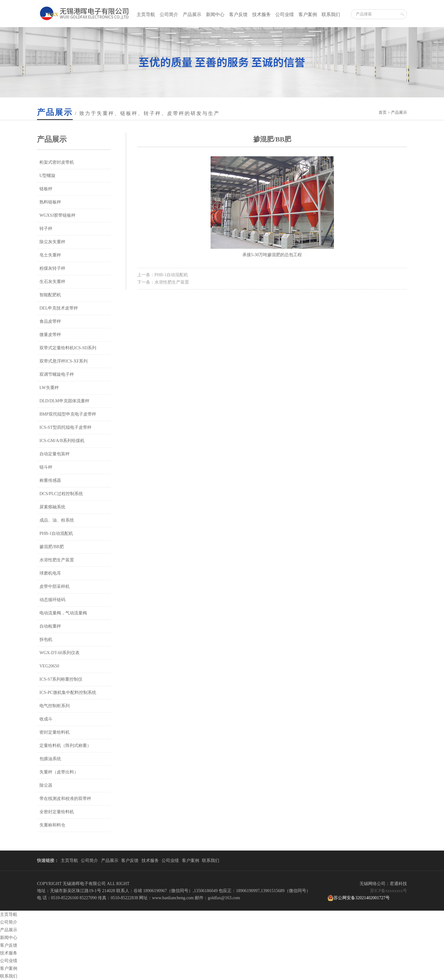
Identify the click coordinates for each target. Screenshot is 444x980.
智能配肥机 (50, 295)
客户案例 (308, 14)
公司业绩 (285, 14)
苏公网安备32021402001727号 (359, 898)
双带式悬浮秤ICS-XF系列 (64, 361)
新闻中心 (215, 14)
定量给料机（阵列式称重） (65, 746)
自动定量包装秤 (55, 454)
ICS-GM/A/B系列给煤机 (62, 441)
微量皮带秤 (50, 335)
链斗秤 (46, 467)
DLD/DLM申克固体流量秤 (64, 401)
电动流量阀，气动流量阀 (63, 613)
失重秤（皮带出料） (59, 772)
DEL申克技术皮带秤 (59, 308)
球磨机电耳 (50, 573)
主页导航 (146, 14)
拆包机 (46, 640)
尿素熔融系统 (52, 507)
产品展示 (192, 14)
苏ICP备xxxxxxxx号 (388, 891)
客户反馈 (238, 14)
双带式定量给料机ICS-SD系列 (68, 348)
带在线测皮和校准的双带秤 (65, 799)
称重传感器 (50, 480)
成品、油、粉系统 (57, 520)
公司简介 (169, 14)
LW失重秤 (49, 388)
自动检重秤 (50, 626)
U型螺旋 (47, 176)
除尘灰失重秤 (52, 242)
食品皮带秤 (50, 321)
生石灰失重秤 (52, 282)
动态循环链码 (52, 600)
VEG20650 (49, 666)
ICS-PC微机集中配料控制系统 (68, 693)
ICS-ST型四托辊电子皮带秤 (66, 427)
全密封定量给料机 (57, 812)
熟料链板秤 (50, 202)
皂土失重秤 (50, 255)
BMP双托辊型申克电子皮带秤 (68, 414)
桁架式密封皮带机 (57, 162)
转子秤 (46, 229)
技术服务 (261, 14)
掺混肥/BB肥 (52, 547)
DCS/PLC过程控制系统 (61, 494)
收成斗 (46, 719)
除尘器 (46, 785)
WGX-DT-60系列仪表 (60, 653)
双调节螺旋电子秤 (57, 374)
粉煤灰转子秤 (52, 268)
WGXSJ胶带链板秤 (58, 215)
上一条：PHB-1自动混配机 (163, 275)
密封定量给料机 (55, 732)
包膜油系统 (50, 759)
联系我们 (331, 14)
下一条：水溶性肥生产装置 (163, 282)
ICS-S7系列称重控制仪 (61, 679)
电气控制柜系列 (55, 706)
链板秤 (46, 189)
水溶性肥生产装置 (57, 560)
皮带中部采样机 (55, 586)
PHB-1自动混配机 (56, 533)
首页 (383, 112)
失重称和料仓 (52, 825)
